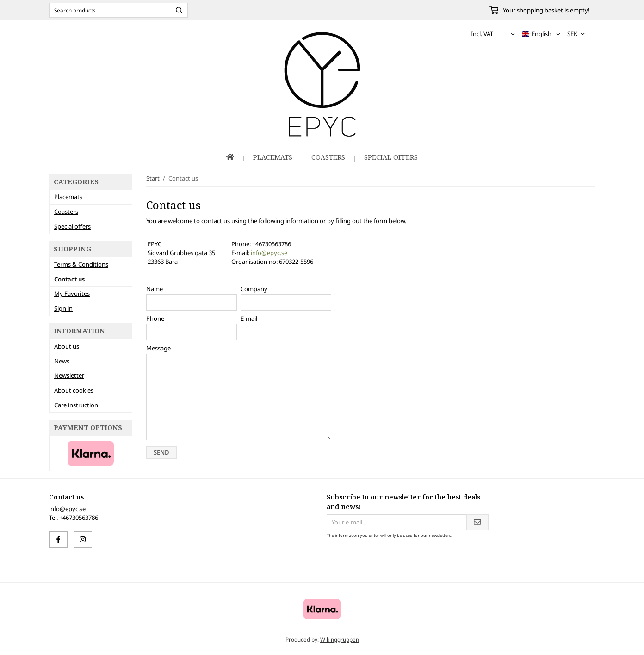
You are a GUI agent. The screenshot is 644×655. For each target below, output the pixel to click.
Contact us (69, 279)
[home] (230, 157)
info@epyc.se (269, 253)
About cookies (74, 390)
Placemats (273, 157)
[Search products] (108, 10)
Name (155, 289)
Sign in (63, 308)
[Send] (477, 522)
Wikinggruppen (340, 639)
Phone (155, 318)
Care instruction (76, 405)
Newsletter (69, 375)
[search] (177, 10)
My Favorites (72, 293)
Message (158, 348)
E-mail (249, 318)
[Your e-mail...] (396, 522)
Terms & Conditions (81, 264)
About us (67, 346)
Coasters (328, 157)
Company (254, 289)
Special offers (391, 157)
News (62, 361)
